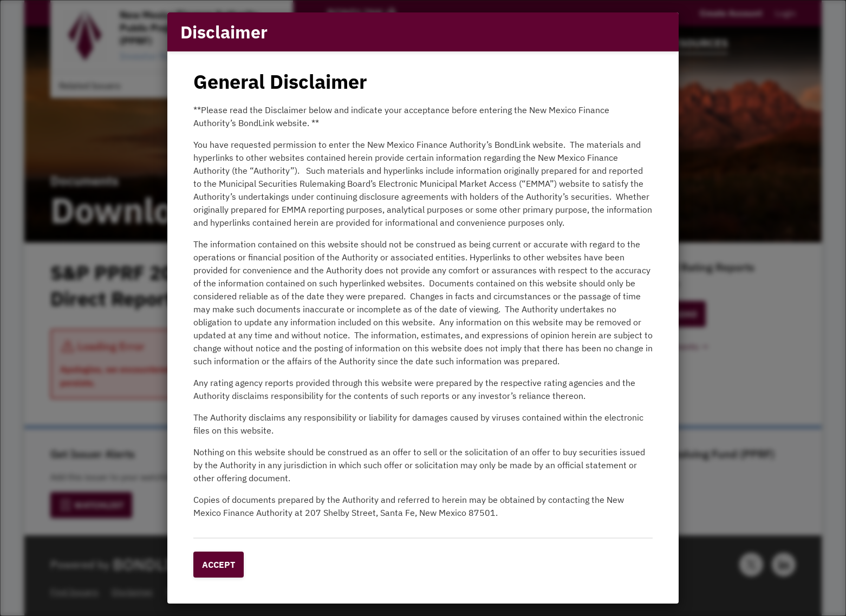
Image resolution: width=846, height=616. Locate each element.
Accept (219, 565)
